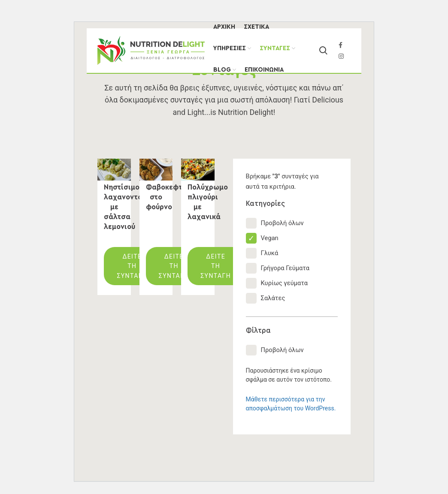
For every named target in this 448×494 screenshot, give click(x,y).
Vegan (262, 238)
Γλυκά (262, 253)
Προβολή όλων (275, 223)
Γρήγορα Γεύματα (278, 268)
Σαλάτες (266, 298)
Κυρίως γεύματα (277, 283)
